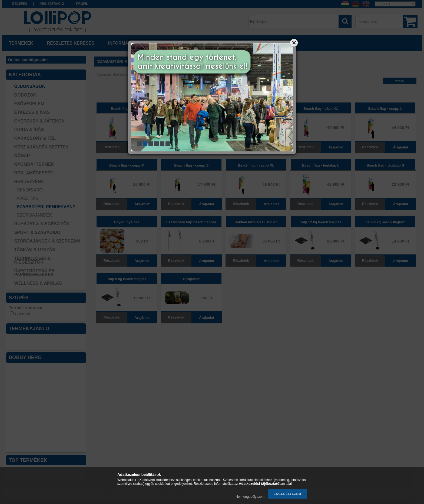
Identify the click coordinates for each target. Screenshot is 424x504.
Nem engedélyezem (250, 497)
